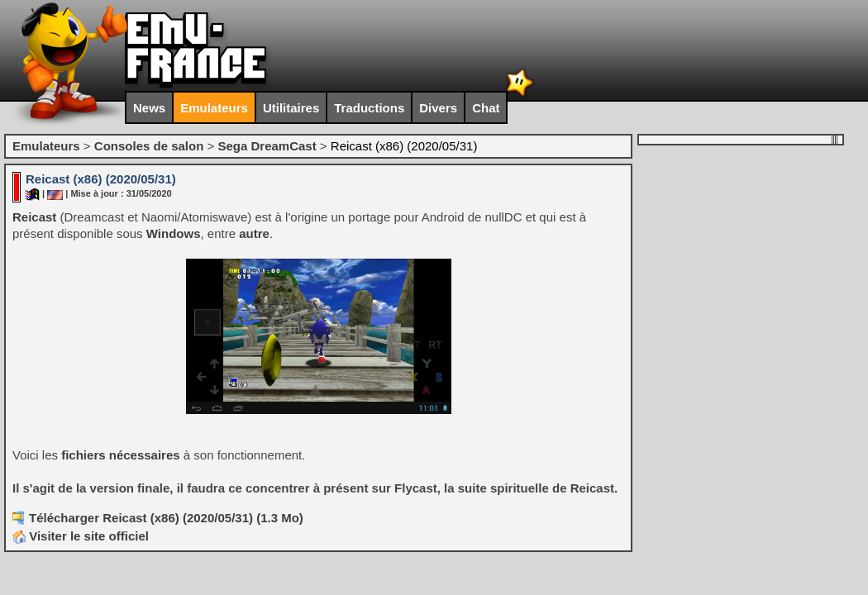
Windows (174, 233)
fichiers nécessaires (120, 455)
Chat (486, 108)
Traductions (369, 108)
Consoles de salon (149, 146)
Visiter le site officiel (81, 536)
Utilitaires (291, 108)
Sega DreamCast (267, 146)
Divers (438, 108)
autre (254, 233)
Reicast (34, 217)
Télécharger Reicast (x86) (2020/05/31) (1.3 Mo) (166, 518)
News (149, 108)
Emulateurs (214, 108)
